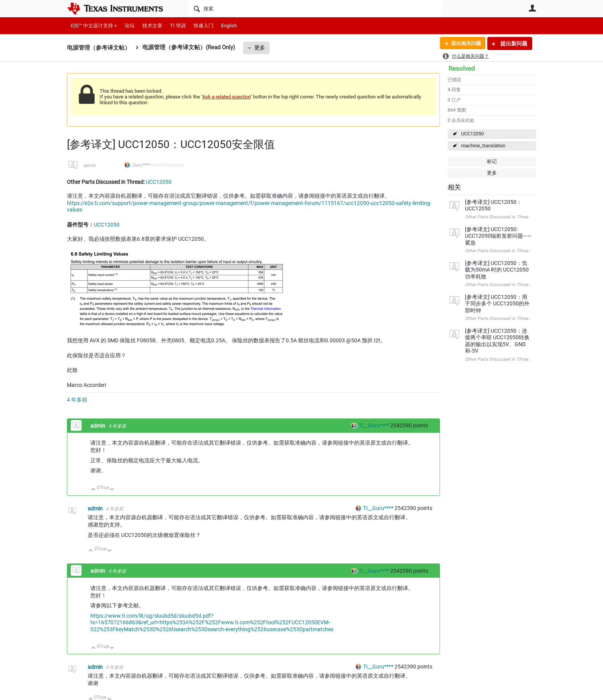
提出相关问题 (464, 43)
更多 (260, 48)
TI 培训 (178, 26)
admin (89, 165)
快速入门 (203, 26)
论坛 (130, 26)
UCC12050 (472, 134)
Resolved (462, 68)
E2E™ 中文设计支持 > (94, 26)
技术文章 (152, 26)
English (229, 26)
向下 (112, 490)
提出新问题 (513, 43)
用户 (532, 8)
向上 (94, 490)
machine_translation (483, 146)
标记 (492, 161)
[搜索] (315, 8)
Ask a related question (226, 97)
